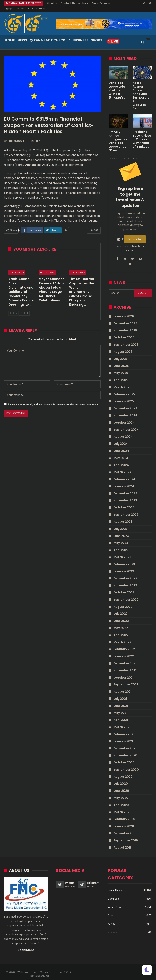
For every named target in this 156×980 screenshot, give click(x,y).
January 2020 (124, 821)
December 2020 (126, 743)
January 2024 (124, 481)
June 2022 (121, 616)
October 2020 (124, 758)
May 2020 (121, 793)
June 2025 (121, 361)
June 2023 (121, 531)
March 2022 (122, 637)
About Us (52, 3)
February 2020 (124, 814)
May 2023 (121, 538)
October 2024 (124, 418)
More (96, 3)
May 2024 (121, 453)
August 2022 (123, 602)
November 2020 (125, 750)
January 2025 (124, 396)
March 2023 (122, 552)
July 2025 (121, 354)
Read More (26, 945)
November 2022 (125, 580)
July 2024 (121, 439)
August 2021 (123, 687)
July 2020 (121, 779)
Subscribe (135, 234)
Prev (14, 308)
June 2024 (121, 446)
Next (24, 308)
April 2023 (121, 545)
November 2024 (125, 411)
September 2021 (126, 680)
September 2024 (126, 425)
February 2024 (124, 474)
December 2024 (126, 403)
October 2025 (124, 333)
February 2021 (124, 729)
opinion (113, 927)
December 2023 (125, 488)
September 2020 (126, 765)
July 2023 (121, 524)
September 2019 (126, 835)
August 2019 (123, 843)
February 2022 (124, 644)
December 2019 (125, 828)
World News (115, 902)
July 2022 (121, 609)
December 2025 (125, 319)
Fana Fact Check (48, 35)
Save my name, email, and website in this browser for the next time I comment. (53, 400)
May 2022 (121, 623)
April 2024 (121, 460)
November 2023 (125, 496)
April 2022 (121, 630)
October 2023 (124, 503)
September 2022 (126, 595)
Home (10, 35)
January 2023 (124, 566)
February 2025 (124, 389)
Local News (17, 267)
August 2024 (123, 432)
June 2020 (121, 786)
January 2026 (124, 311)
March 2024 (122, 467)
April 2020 (121, 800)
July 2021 (120, 694)
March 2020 (122, 807)
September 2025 (126, 340)
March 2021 (122, 722)
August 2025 (123, 347)
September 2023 (126, 510)
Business (78, 35)
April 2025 (121, 375)
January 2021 (123, 736)
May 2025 (121, 368)
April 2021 (121, 715)
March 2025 (122, 382)
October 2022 (124, 588)
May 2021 (120, 708)
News (22, 35)
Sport (97, 35)
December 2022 (125, 573)
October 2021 (124, 673)
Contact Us (68, 3)
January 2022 (124, 651)
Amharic (83, 3)
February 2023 (124, 559)
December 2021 (125, 658)
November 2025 (125, 325)
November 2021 (125, 666)
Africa (112, 919)
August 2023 (123, 517)
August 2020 (123, 772)
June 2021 (121, 701)
